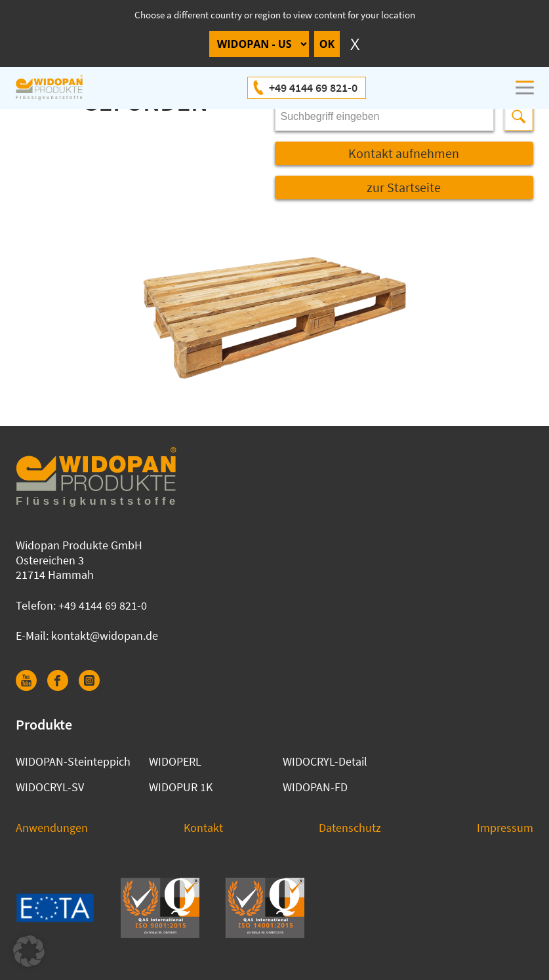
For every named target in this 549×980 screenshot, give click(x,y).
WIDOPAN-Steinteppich (73, 761)
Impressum (505, 828)
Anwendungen (52, 828)
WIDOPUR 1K (181, 787)
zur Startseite (404, 187)
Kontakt (203, 828)
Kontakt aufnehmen (404, 153)
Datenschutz (350, 828)
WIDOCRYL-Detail (325, 761)
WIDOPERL (175, 761)
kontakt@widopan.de (105, 636)
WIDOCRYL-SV (50, 787)
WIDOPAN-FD (315, 787)
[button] (29, 951)
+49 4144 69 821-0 (313, 88)
